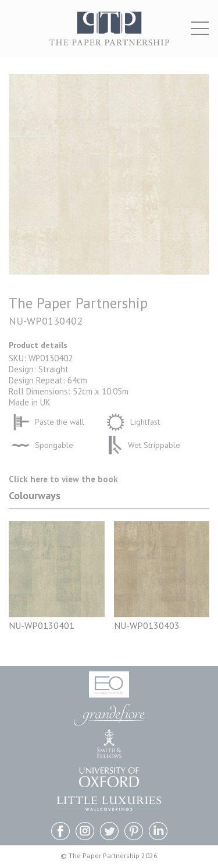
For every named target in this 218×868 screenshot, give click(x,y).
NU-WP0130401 (42, 625)
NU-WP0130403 (147, 625)
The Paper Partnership (109, 35)
